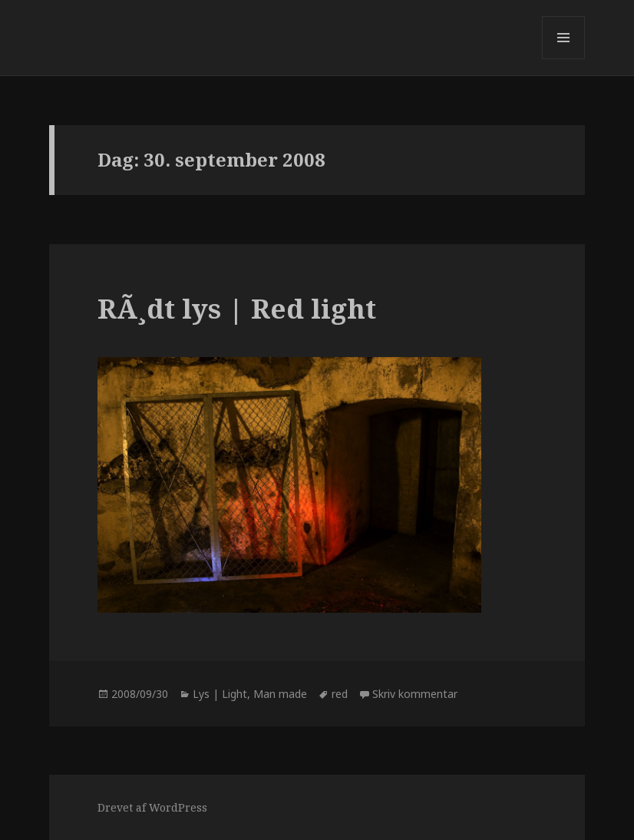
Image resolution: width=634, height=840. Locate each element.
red (340, 694)
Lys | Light (220, 694)
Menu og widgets (564, 59)
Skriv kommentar (415, 694)
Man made (280, 694)
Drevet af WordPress (152, 807)
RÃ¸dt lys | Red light (237, 308)
